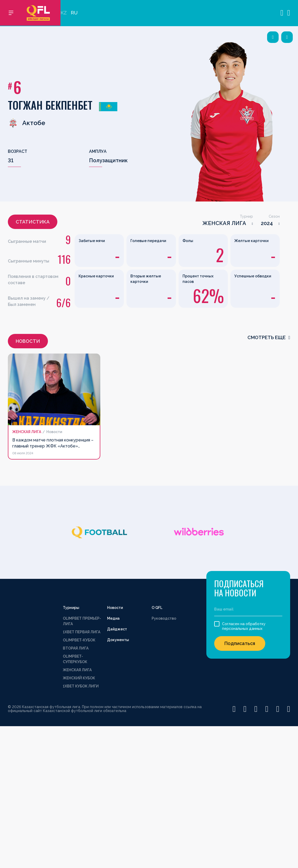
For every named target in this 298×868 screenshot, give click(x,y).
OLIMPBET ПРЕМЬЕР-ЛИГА (82, 621)
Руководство (164, 618)
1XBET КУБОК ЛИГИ (81, 686)
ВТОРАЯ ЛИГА (76, 648)
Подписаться (240, 643)
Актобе (27, 123)
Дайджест (117, 629)
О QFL (157, 608)
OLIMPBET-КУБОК (79, 640)
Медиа (113, 618)
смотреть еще (269, 337)
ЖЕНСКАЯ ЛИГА (224, 223)
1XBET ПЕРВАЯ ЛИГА (82, 632)
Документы (118, 640)
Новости (115, 608)
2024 (267, 223)
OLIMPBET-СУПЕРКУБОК (75, 659)
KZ (64, 13)
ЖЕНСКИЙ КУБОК (79, 678)
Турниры (71, 608)
